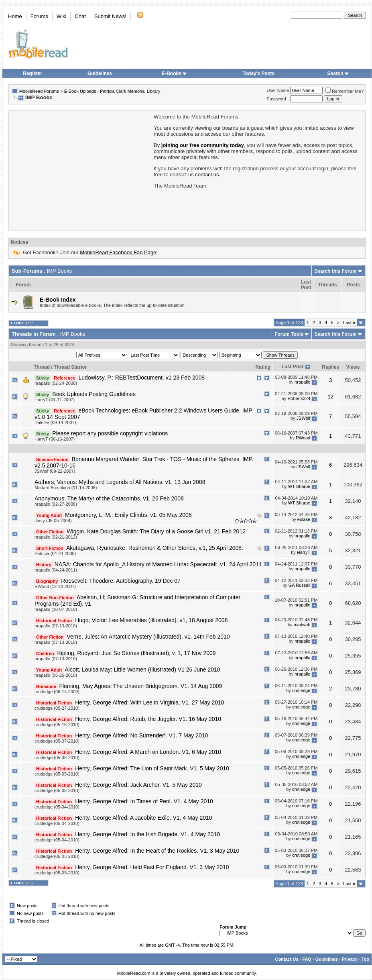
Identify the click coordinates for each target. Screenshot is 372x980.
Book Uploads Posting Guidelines (94, 394)
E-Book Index (58, 300)
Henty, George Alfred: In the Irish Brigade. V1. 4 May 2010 (147, 834)
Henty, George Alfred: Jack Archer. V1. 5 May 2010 (138, 785)
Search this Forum (335, 271)
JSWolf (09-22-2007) (55, 471)
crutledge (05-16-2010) (57, 725)
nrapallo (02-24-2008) (56, 383)
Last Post (293, 367)
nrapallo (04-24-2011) (56, 570)
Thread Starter (70, 367)
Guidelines (100, 73)
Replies (330, 367)
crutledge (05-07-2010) (57, 741)
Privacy (350, 959)
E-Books (174, 73)
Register (33, 73)
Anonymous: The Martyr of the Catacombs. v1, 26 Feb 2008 (109, 498)
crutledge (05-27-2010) (57, 708)
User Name (278, 90)
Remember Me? (345, 91)
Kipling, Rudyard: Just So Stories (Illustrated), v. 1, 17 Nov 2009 (137, 653)
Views (353, 367)
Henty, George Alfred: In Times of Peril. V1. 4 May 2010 (144, 801)
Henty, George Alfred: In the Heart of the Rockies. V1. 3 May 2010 (157, 851)
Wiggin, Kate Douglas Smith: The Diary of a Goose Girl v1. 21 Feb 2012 (156, 531)
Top (365, 959)
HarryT (304, 552)
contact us (207, 175)
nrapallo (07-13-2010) (56, 626)
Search (338, 73)
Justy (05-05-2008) (53, 521)
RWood (303, 438)
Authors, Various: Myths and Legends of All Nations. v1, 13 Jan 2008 (120, 482)
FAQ (307, 959)
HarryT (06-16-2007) (55, 439)
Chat (80, 16)
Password (276, 99)
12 (330, 397)
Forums (39, 16)
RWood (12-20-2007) (55, 586)
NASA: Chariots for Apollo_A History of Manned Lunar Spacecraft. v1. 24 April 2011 (158, 564)
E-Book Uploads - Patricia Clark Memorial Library (112, 91)
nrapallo (302, 382)
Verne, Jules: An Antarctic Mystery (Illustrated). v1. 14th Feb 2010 (148, 637)
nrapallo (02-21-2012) (56, 537)
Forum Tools (289, 334)
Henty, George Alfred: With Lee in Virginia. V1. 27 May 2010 (149, 702)
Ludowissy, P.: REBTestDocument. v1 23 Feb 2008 (141, 378)
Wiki (62, 16)
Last (349, 323)
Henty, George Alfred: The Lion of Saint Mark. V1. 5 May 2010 (152, 768)
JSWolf (304, 418)
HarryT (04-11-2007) (55, 400)
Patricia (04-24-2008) (55, 553)
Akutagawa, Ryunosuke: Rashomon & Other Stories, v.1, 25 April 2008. (155, 548)
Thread (42, 367)
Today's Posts (258, 73)
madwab (302, 625)
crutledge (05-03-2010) (57, 856)
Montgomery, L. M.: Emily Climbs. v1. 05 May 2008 (128, 515)
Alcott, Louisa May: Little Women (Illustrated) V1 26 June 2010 (142, 670)
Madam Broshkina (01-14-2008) (66, 488)
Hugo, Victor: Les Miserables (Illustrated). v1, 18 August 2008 (151, 620)
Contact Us (287, 959)
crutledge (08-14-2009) (57, 692)
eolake (304, 519)
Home (15, 16)
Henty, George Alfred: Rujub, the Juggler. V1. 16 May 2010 (148, 719)
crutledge (301, 690)
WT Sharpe (299, 486)
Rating (263, 367)
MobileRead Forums (39, 91)
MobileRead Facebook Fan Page (118, 252)
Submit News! (110, 16)
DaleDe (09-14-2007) (55, 423)
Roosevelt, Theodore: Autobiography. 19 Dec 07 (121, 581)
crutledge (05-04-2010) (57, 807)
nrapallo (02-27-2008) (56, 504)
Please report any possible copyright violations (110, 433)
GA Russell (299, 585)
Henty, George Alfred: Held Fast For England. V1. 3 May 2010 (152, 867)
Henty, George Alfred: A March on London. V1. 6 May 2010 (148, 752)
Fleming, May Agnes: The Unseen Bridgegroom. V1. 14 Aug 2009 (140, 686)
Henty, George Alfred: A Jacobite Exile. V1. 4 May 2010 (143, 818)
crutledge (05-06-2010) (57, 757)
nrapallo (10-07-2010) (56, 609)
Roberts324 (299, 398)
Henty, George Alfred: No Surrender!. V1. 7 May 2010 (141, 735)
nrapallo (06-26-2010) (56, 675)
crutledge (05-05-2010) (57, 774)
